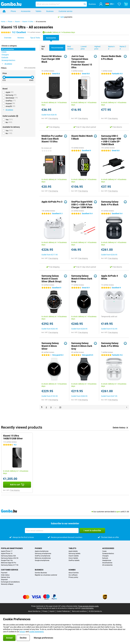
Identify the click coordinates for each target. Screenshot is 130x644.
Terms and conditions (79, 611)
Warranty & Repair (7, 584)
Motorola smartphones (43, 558)
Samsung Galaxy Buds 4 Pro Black (110, 203)
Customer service (65, 11)
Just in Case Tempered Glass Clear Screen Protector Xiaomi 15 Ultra (82, 62)
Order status (5, 575)
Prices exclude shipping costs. (88, 606)
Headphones (107, 560)
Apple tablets (73, 551)
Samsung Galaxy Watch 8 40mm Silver (50, 346)
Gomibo (72, 570)
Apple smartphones (42, 551)
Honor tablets (73, 558)
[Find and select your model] (61, 4)
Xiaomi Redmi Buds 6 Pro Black (111, 58)
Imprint (52, 611)
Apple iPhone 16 (7, 554)
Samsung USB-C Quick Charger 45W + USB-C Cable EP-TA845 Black (111, 140)
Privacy (45, 611)
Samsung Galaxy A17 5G (10, 565)
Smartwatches (107, 563)
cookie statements (36, 632)
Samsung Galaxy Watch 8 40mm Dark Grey (82, 346)
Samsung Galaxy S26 (8, 556)
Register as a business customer (46, 575)
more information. (88, 608)
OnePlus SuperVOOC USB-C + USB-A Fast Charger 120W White (82, 205)
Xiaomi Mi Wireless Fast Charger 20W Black (52, 59)
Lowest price (83, 47)
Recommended (56, 47)
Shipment (4, 580)
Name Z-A (122, 47)
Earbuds (105, 558)
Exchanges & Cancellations (10, 582)
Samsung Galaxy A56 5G (10, 558)
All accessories (41, 22)
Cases (104, 551)
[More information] (17, 116)
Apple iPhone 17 (7, 551)
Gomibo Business (41, 573)
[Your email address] (52, 531)
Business (50, 11)
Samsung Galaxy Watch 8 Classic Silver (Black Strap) (51, 279)
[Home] (4, 11)
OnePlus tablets (74, 560)
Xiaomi (17, 22)
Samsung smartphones (43, 554)
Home (3, 22)
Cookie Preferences (63, 611)
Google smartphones (42, 560)
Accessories (26, 11)
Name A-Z (111, 47)
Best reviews (69, 47)
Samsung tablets (74, 554)
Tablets (38, 11)
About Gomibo (74, 573)
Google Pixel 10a (7, 560)
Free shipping (53, 118)
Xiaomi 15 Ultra (28, 22)
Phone (13, 11)
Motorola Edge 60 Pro (9, 563)
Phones (38, 548)
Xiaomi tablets (74, 556)
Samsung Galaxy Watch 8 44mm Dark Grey (82, 279)
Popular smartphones (12, 548)
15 (60, 407)
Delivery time (5, 577)
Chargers (105, 556)
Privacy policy (73, 577)
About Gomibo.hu (34, 611)
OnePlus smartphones (43, 556)
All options (7, 64)
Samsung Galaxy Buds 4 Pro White (110, 345)
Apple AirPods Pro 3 (52, 202)
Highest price (96, 47)
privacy (22, 632)
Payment (4, 573)
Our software (73, 575)
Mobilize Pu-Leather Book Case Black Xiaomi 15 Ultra (52, 139)
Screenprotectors (108, 554)
